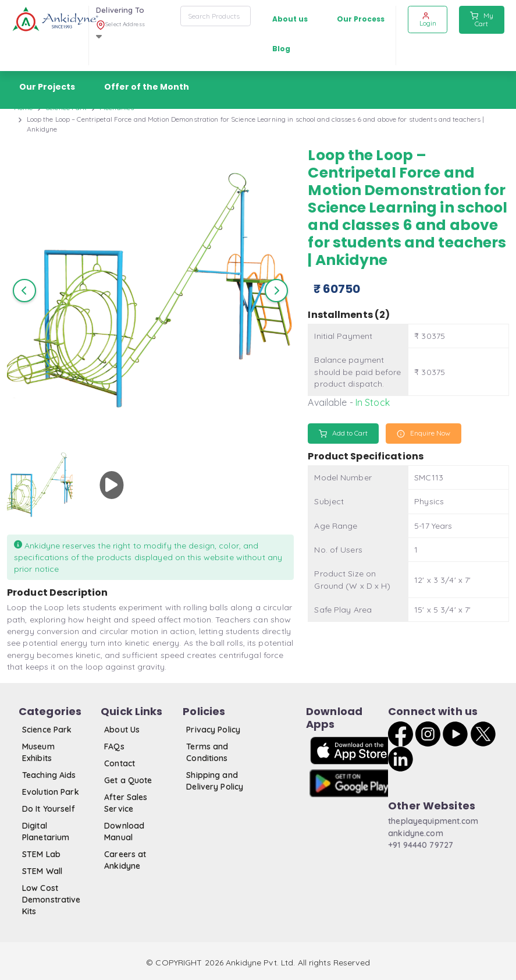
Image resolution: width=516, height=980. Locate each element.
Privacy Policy (213, 730)
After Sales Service (126, 803)
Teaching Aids (49, 775)
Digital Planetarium (46, 832)
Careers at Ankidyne (125, 860)
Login (428, 20)
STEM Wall (42, 871)
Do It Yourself (49, 809)
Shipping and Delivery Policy (215, 781)
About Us (122, 730)
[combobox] (216, 16)
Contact (120, 763)
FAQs (114, 747)
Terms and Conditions (207, 752)
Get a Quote (128, 780)
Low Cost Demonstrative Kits (51, 900)
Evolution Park (51, 792)
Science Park (47, 730)
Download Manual (124, 832)
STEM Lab (41, 854)
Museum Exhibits (38, 752)
